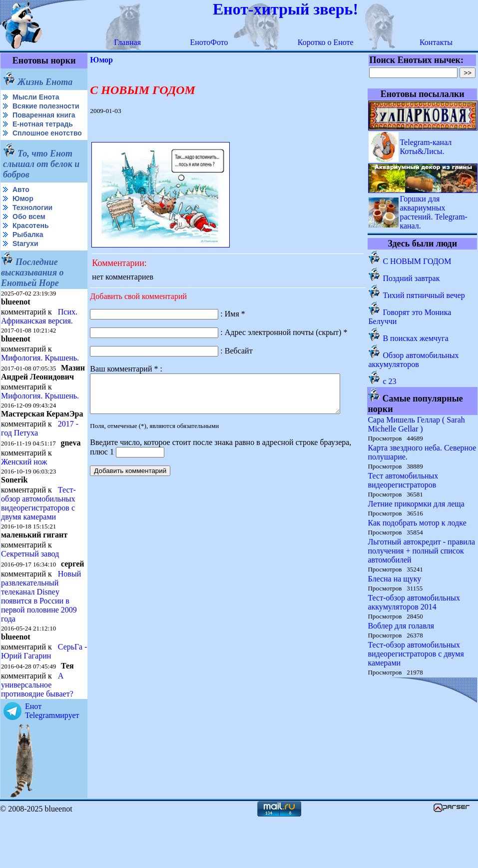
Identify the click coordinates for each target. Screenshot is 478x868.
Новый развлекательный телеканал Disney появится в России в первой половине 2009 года (41, 637)
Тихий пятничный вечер (424, 295)
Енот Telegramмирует (52, 761)
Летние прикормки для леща (416, 504)
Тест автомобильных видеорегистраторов (403, 480)
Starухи (25, 259)
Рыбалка (28, 250)
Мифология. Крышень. (40, 374)
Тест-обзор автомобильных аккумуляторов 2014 (414, 602)
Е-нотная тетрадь (43, 132)
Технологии (32, 223)
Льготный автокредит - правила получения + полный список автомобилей (422, 551)
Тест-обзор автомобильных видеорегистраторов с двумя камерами (38, 536)
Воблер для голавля (401, 626)
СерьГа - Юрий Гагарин (27, 701)
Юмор (23, 214)
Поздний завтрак (412, 278)
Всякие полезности (23, 110)
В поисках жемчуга (416, 338)
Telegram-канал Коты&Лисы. (426, 147)
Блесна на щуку (395, 579)
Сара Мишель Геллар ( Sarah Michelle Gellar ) (417, 424)
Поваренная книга (44, 123)
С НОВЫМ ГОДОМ (417, 261)
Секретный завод (30, 587)
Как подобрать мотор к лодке (417, 523)
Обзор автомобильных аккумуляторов (414, 360)
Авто (21, 205)
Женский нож (24, 495)
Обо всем (29, 232)
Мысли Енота (36, 97)
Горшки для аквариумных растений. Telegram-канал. (434, 212)
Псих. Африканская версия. (39, 332)
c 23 (390, 381)
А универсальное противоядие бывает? (37, 735)
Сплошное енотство (26, 145)
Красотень (31, 241)
